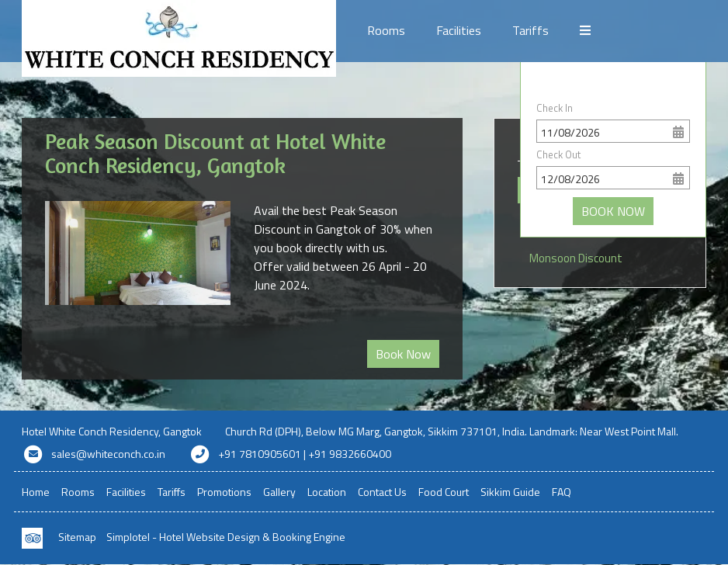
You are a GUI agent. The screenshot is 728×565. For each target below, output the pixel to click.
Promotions (611, 30)
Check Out (558, 154)
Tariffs (530, 30)
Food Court (444, 492)
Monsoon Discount (576, 258)
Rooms (386, 30)
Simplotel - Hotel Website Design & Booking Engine (226, 537)
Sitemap (77, 537)
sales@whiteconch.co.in (108, 454)
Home (36, 492)
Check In (555, 108)
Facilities (459, 30)
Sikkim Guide (510, 492)
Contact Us (382, 492)
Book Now (403, 354)
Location (327, 492)
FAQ (562, 492)
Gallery (279, 492)
